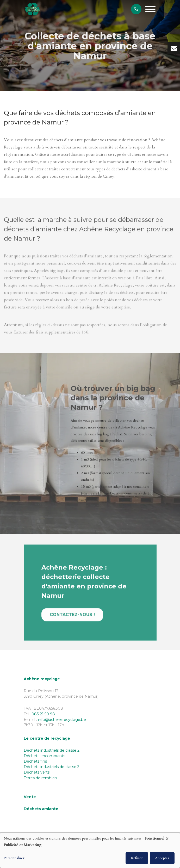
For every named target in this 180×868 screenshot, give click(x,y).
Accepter (162, 858)
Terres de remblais (40, 778)
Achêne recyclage (42, 679)
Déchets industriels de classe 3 (52, 767)
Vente (30, 797)
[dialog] (90, 850)
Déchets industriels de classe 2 (52, 750)
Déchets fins (35, 761)
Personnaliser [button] (14, 858)
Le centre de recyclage (47, 738)
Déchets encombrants (44, 756)
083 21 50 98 (43, 714)
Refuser (137, 858)
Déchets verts (37, 772)
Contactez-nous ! (72, 617)
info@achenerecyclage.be (62, 720)
